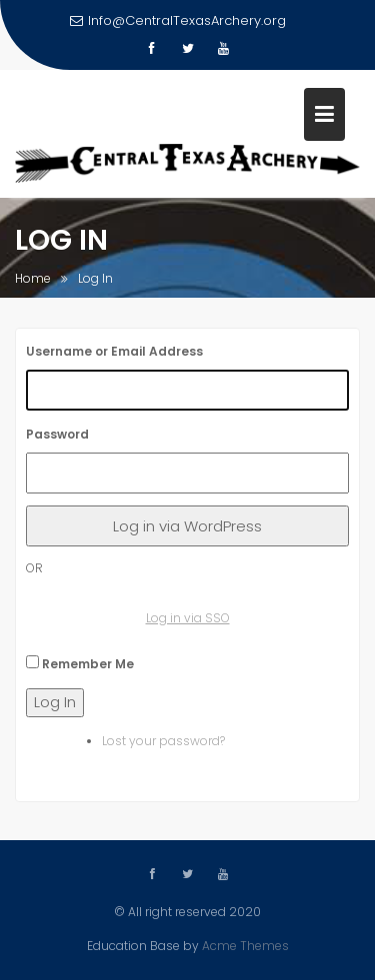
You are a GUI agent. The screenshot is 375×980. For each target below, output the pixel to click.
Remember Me (88, 664)
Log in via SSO (188, 618)
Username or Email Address (114, 351)
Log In (55, 702)
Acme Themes (245, 945)
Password (57, 434)
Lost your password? (163, 741)
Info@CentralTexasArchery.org (178, 20)
